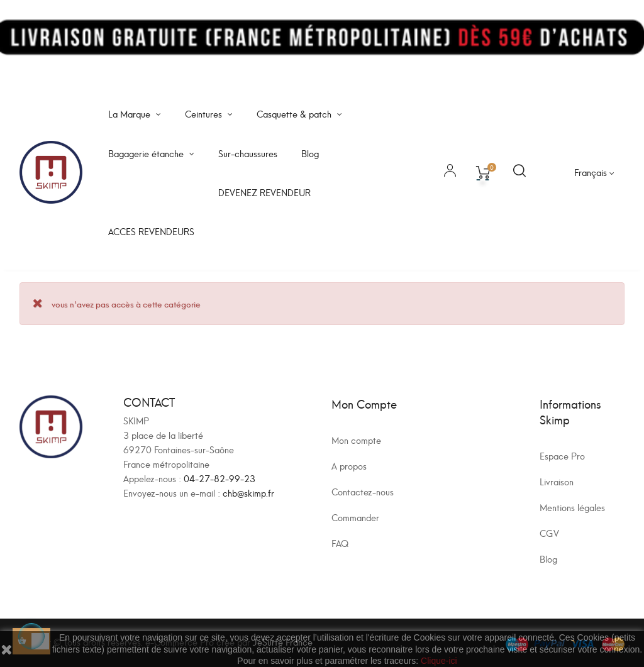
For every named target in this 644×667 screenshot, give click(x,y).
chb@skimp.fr (248, 493)
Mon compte (356, 440)
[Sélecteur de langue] (594, 172)
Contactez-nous (363, 491)
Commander (355, 517)
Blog (548, 559)
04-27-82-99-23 (219, 478)
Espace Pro (562, 455)
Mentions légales (572, 507)
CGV (549, 533)
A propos (349, 466)
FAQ (340, 543)
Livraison (557, 481)
